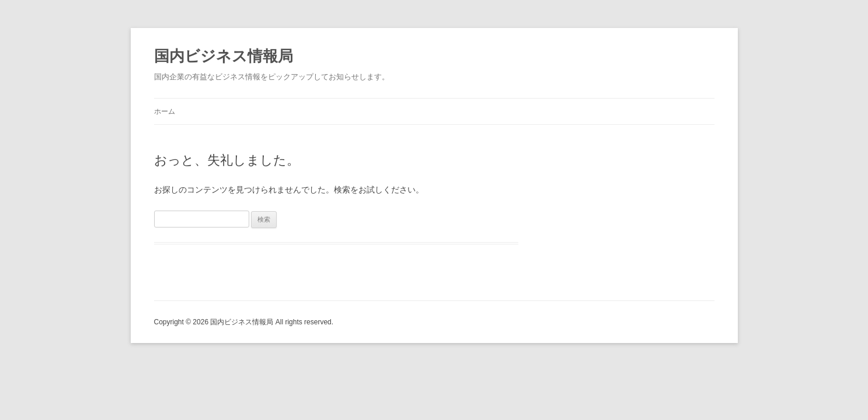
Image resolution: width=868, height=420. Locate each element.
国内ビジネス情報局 (224, 56)
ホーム (165, 111)
